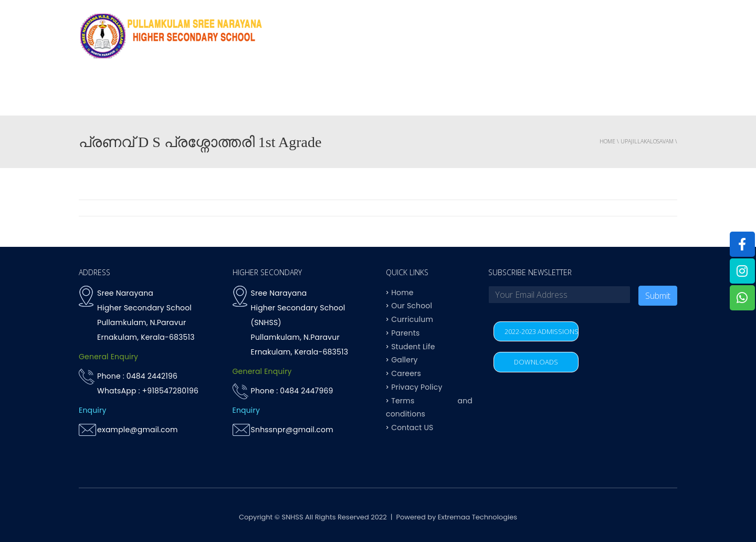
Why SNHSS (266, 94)
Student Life (413, 346)
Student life (534, 94)
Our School (412, 306)
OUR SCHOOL (329, 94)
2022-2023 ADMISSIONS (542, 331)
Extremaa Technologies (477, 517)
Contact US (648, 94)
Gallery (404, 360)
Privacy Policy (417, 387)
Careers (406, 373)
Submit (658, 296)
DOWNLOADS (536, 362)
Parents (591, 94)
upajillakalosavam (647, 141)
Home (217, 94)
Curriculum (395, 94)
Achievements (465, 94)
